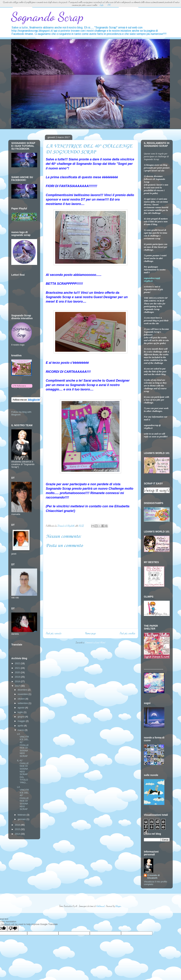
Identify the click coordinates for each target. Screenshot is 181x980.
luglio (21, 712)
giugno (21, 717)
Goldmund (101, 906)
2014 (18, 834)
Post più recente (54, 633)
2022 (18, 663)
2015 (18, 829)
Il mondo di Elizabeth (154, 877)
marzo (21, 730)
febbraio (22, 815)
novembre (23, 694)
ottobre (22, 699)
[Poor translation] (13, 928)
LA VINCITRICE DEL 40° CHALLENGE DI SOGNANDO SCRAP (23, 798)
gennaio (22, 819)
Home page (90, 633)
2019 (18, 677)
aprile (21, 726)
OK (109, 5)
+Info (101, 5)
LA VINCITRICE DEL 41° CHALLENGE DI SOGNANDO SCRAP (23, 745)
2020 (18, 672)
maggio (22, 721)
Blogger (118, 906)
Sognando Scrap (47, 17)
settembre (23, 703)
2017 (18, 686)
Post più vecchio (127, 633)
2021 (18, 668)
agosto (21, 708)
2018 (18, 681)
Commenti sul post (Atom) (95, 642)
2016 (18, 825)
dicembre (23, 690)
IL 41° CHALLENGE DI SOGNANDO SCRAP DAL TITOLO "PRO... (23, 772)
